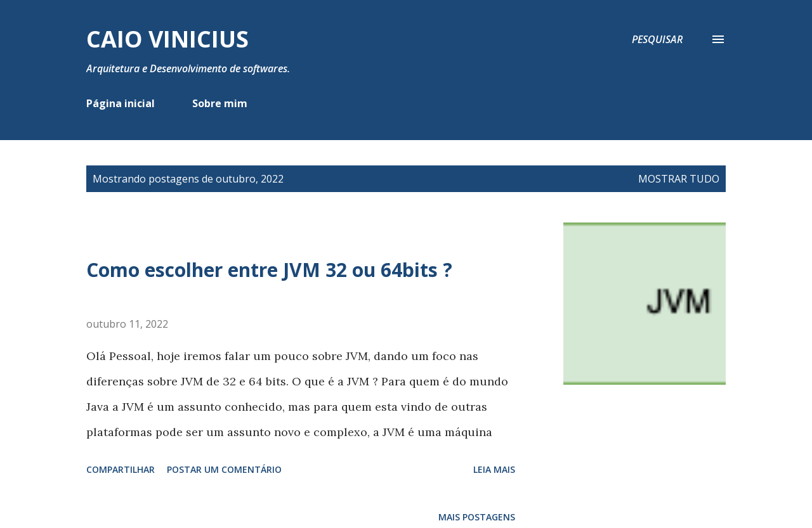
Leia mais (494, 469)
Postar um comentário (224, 469)
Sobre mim (220, 103)
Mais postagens (477, 517)
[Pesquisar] (657, 39)
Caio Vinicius (167, 39)
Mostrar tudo (679, 179)
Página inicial (121, 103)
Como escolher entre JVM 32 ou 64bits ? (269, 270)
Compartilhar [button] (121, 469)
